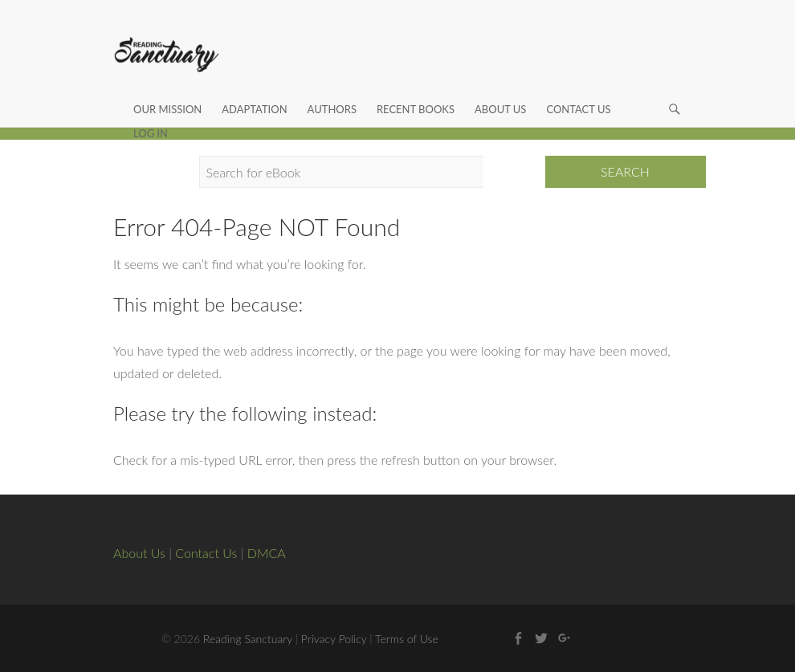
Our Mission (167, 91)
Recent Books (416, 91)
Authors (332, 91)
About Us (500, 91)
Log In (151, 115)
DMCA (267, 553)
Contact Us (578, 91)
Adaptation (254, 91)
